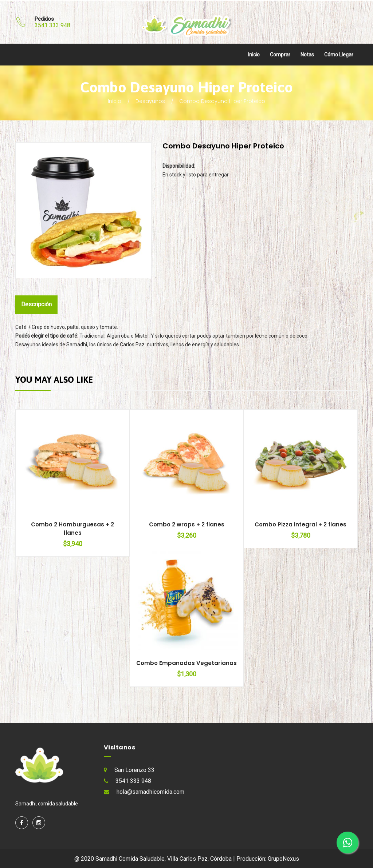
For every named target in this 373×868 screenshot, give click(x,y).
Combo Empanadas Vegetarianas (186, 663)
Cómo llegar (339, 55)
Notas (307, 55)
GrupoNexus (283, 859)
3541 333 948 (52, 25)
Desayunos (150, 101)
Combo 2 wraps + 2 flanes (187, 524)
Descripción (38, 304)
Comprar (280, 55)
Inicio (254, 55)
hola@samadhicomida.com (150, 792)
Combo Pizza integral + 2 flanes (301, 524)
